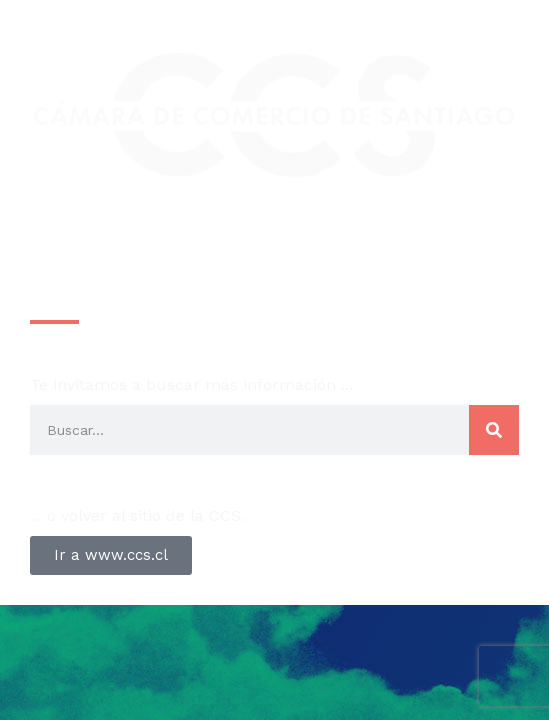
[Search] (494, 430)
